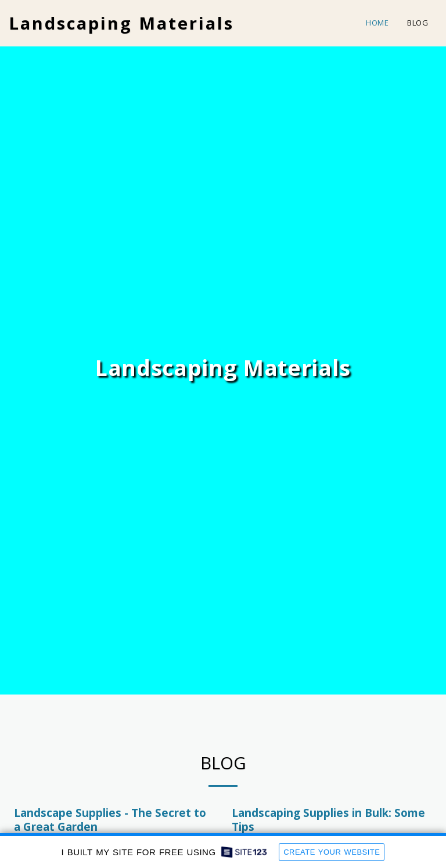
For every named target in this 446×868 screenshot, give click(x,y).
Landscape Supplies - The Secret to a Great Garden (110, 820)
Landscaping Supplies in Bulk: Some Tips (328, 820)
